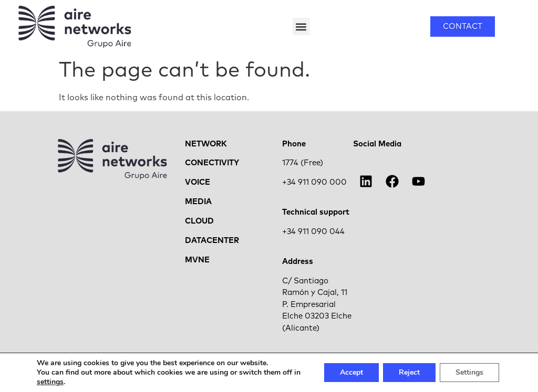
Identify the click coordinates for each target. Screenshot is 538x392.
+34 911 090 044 (313, 232)
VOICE (198, 182)
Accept (351, 372)
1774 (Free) (303, 163)
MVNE (197, 260)
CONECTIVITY (212, 163)
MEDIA (198, 202)
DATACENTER (212, 241)
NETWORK (206, 144)
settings (50, 382)
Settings (469, 372)
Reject (409, 372)
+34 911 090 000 (314, 182)
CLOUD (199, 221)
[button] (301, 27)
